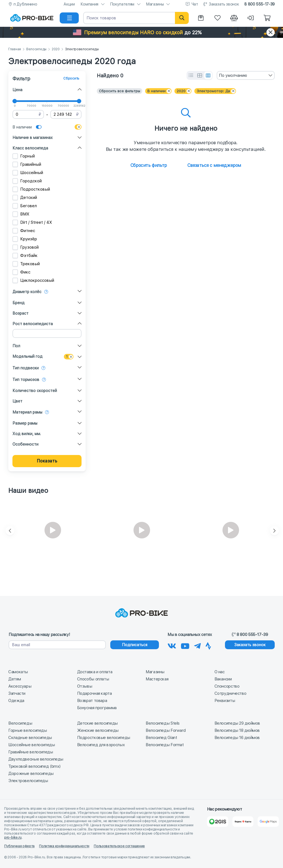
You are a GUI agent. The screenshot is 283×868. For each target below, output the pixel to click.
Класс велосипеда (30, 148)
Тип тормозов (26, 380)
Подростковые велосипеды (104, 738)
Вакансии (223, 679)
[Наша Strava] (208, 645)
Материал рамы (27, 412)
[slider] (15, 101)
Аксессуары (20, 686)
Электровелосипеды (28, 781)
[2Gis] (218, 822)
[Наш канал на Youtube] (185, 645)
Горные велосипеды (28, 730)
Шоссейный (28, 173)
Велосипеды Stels (163, 723)
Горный (24, 156)
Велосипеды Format (165, 745)
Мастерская (157, 679)
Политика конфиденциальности (64, 846)
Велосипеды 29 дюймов (237, 723)
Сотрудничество (230, 693)
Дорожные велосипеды (31, 774)
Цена (17, 90)
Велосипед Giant (161, 738)
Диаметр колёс (27, 292)
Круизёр (25, 239)
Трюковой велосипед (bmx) (34, 766)
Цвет (17, 401)
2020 (56, 49)
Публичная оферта (19, 846)
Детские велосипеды (97, 723)
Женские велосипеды (98, 730)
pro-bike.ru (13, 838)
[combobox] (246, 75)
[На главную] (32, 18)
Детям (15, 679)
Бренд (19, 303)
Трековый (26, 264)
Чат (195, 4)
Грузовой (26, 247)
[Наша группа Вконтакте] (172, 645)
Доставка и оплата (95, 672)
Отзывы (85, 686)
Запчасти (17, 693)
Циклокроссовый (33, 280)
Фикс (21, 272)
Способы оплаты (93, 679)
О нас (220, 672)
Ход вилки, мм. (27, 434)
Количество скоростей (35, 391)
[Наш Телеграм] (197, 645)
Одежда (16, 701)
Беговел (25, 206)
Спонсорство (227, 686)
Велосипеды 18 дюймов (237, 730)
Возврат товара (92, 701)
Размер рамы (25, 423)
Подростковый (31, 189)
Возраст (20, 313)
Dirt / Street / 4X (32, 222)
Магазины (155, 4)
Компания (89, 4)
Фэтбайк (25, 256)
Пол (16, 346)
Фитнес (24, 231)
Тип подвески (26, 368)
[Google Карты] (268, 822)
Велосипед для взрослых (101, 745)
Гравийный (27, 164)
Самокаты (18, 672)
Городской (27, 181)
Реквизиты (225, 701)
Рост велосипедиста (33, 324)
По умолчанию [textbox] (233, 75)
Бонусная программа (97, 708)
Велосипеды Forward (166, 730)
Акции (69, 4)
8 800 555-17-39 (260, 4)
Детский (25, 198)
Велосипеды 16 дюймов (237, 738)
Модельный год (27, 356)
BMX (21, 214)
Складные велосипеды (30, 738)
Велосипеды (36, 49)
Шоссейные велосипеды (32, 745)
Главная (15, 49)
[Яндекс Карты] (243, 822)
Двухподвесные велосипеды (36, 759)
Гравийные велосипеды (31, 752)
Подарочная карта (95, 693)
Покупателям (122, 4)
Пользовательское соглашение (119, 846)
